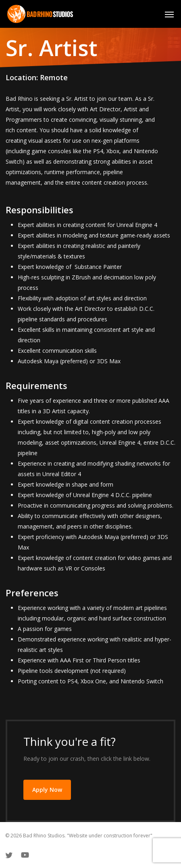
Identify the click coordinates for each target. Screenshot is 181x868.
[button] (169, 14)
